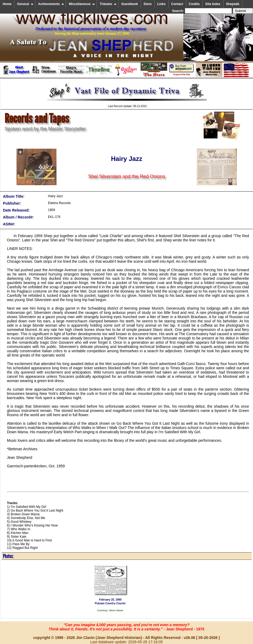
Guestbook (130, 4)
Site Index (213, 4)
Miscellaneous (82, 4)
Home (7, 4)
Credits (194, 4)
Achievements (51, 4)
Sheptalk (233, 4)
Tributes (108, 4)
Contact (177, 4)
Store (148, 4)
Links (162, 4)
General (25, 4)
